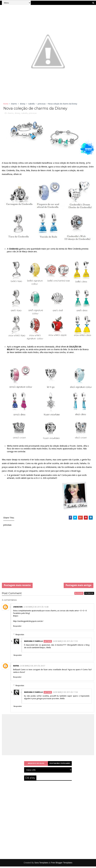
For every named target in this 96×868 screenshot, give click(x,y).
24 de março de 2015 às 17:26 (65, 694)
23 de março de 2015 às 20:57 (32, 668)
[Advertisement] (48, 557)
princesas (42, 104)
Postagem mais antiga (79, 586)
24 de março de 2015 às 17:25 (65, 643)
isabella (31, 104)
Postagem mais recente (17, 586)
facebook (89, 595)
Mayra (16, 668)
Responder (17, 628)
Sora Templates (41, 864)
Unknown (18, 608)
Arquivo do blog (36, 765)
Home (6, 104)
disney (23, 104)
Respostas (20, 636)
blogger (79, 595)
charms (14, 104)
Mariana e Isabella (33, 643)
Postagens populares (60, 765)
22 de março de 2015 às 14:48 (36, 608)
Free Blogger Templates (61, 864)
